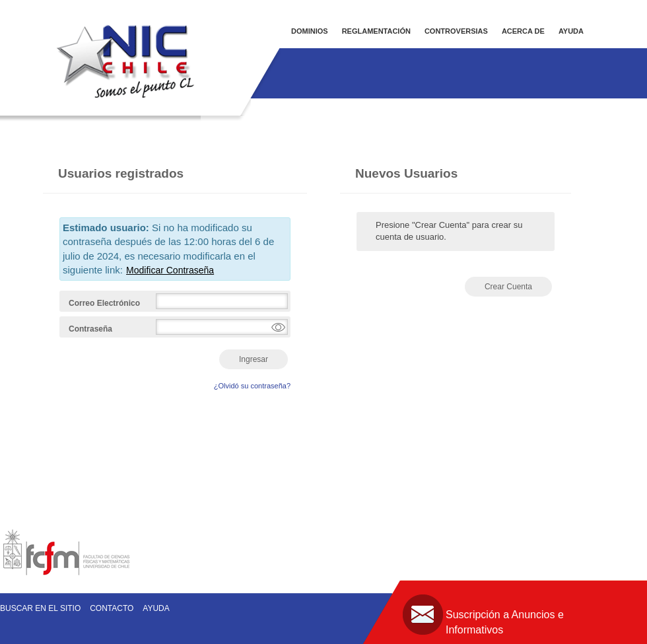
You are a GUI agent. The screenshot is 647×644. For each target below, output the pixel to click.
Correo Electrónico (104, 303)
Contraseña (90, 329)
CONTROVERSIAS (456, 31)
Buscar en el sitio (40, 608)
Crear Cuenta (508, 287)
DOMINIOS (310, 31)
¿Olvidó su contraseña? (252, 386)
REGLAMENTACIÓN (376, 31)
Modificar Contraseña (170, 270)
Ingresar (254, 359)
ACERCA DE (523, 31)
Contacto (112, 608)
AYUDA (571, 31)
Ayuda (156, 608)
